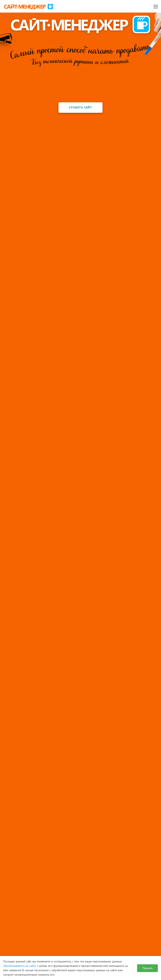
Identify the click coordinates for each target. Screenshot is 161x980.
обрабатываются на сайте (20, 966)
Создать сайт (80, 107)
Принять (147, 968)
